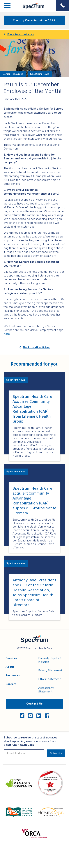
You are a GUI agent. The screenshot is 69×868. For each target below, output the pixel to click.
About (10, 667)
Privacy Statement (50, 670)
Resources (13, 675)
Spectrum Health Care (30, 9)
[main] (34, 330)
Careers (11, 684)
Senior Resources (13, 74)
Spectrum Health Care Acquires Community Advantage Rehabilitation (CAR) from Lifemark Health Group (32, 409)
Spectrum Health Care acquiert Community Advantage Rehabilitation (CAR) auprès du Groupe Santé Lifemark (34, 501)
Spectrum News (40, 74)
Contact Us (35, 704)
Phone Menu (63, 5)
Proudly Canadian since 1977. (34, 20)
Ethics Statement (49, 679)
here (7, 334)
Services (11, 658)
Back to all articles (19, 34)
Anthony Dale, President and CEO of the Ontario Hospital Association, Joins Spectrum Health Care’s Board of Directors (34, 593)
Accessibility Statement (46, 690)
